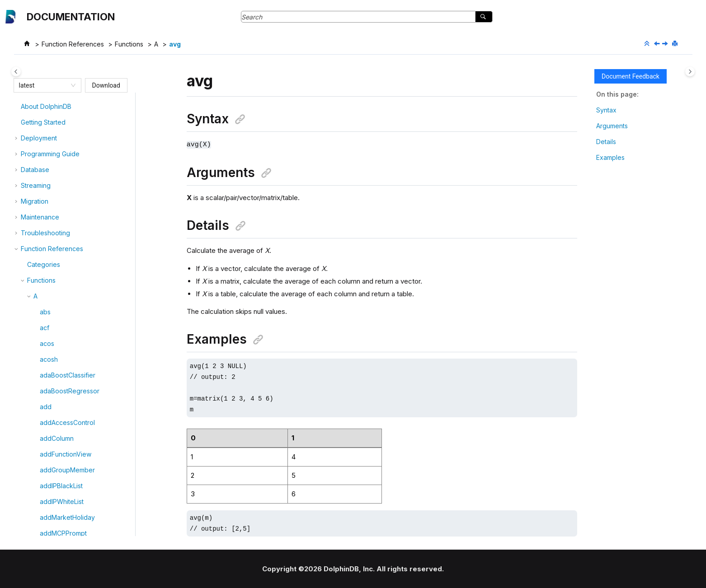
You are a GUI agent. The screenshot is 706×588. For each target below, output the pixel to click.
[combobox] (43, 85)
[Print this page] (676, 44)
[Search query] (367, 17)
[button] (36, 107)
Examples (610, 157)
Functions (129, 44)
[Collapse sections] (648, 44)
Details (606, 142)
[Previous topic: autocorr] (658, 44)
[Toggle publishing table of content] (16, 72)
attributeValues (62, 186)
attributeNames (62, 154)
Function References (73, 44)
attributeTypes (61, 170)
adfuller (51, 249)
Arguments (612, 126)
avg (175, 44)
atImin (48, 138)
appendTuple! (61, 233)
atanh (48, 107)
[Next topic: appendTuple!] (666, 44)
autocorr (52, 202)
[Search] (484, 17)
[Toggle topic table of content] (690, 72)
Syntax (606, 110)
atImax (49, 123)
